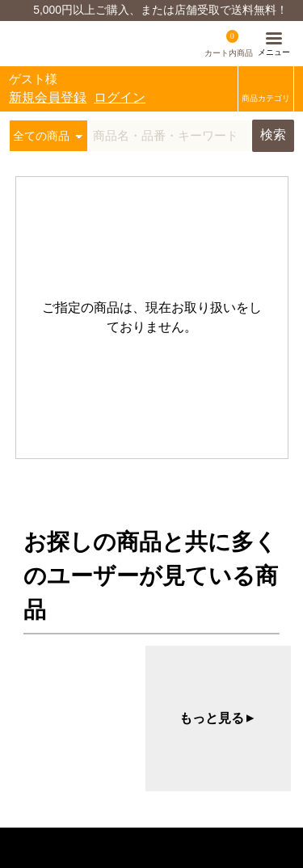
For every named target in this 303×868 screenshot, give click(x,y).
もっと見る (218, 718)
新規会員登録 (48, 97)
